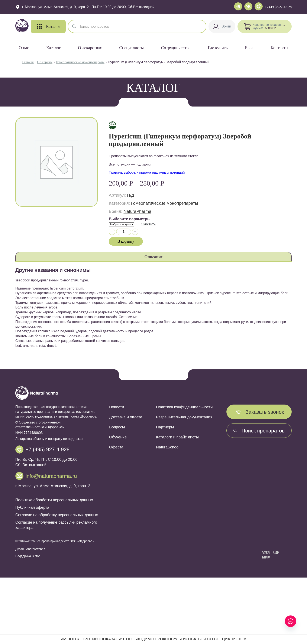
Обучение (118, 437)
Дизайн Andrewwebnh (30, 549)
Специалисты (131, 48)
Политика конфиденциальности (184, 407)
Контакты (279, 48)
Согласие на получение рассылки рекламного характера (56, 525)
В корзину (126, 241)
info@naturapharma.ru (51, 476)
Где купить (218, 48)
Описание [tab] (153, 257)
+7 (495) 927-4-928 (278, 7)
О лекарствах (90, 48)
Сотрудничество (176, 48)
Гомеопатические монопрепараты (80, 62)
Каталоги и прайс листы (177, 437)
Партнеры (165, 427)
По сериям (45, 62)
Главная (28, 62)
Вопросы (117, 427)
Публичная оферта (32, 507)
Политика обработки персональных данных (54, 500)
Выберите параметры (130, 219)
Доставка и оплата (126, 417)
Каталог (54, 48)
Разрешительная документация (184, 417)
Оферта (116, 447)
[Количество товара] (124, 232)
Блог (249, 48)
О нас (24, 48)
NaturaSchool (168, 447)
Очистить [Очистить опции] (148, 224)
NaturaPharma (137, 211)
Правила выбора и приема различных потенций (147, 172)
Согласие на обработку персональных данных (57, 515)
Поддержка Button (28, 556)
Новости (117, 407)
